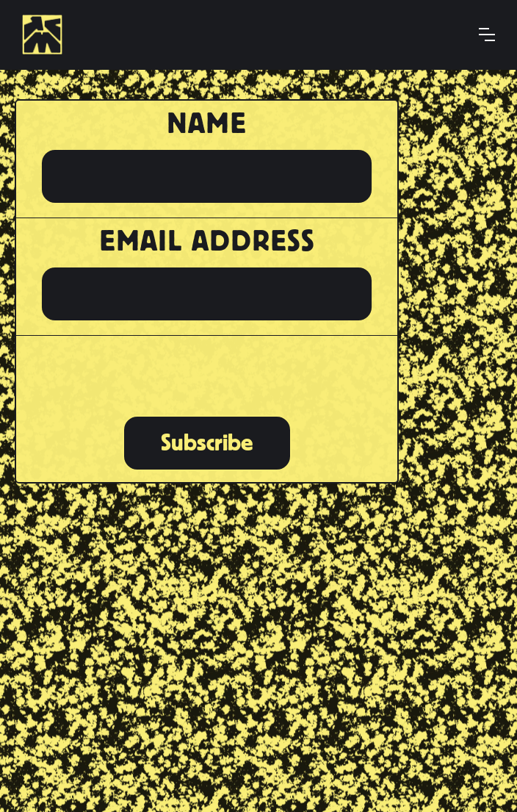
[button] (487, 35)
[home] (48, 35)
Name (207, 123)
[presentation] (207, 374)
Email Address (207, 241)
